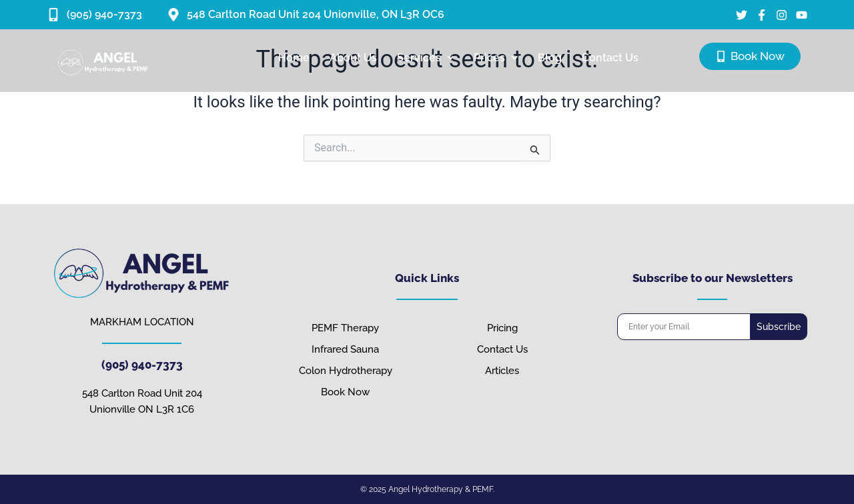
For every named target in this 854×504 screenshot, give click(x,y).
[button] (425, 58)
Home (294, 58)
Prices (496, 58)
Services (425, 58)
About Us (353, 58)
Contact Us (610, 58)
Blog (550, 58)
